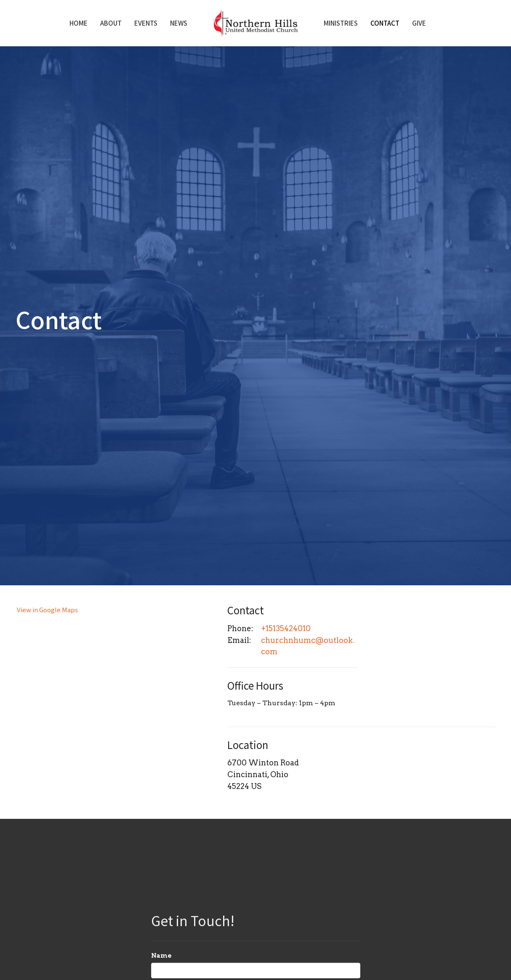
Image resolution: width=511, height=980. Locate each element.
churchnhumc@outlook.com (308, 646)
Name (161, 956)
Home (79, 23)
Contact (385, 23)
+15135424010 (286, 628)
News (179, 23)
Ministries (341, 23)
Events (146, 23)
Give (419, 23)
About (111, 23)
